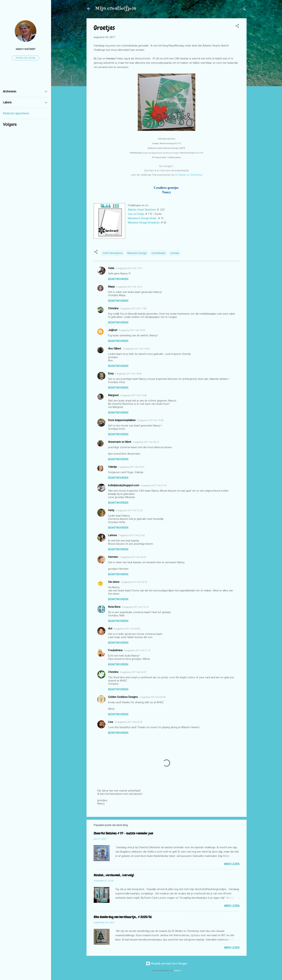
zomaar (175, 253)
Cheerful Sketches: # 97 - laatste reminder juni (123, 833)
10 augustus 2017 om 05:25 (128, 722)
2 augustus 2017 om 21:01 (154, 485)
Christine (113, 308)
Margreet (113, 395)
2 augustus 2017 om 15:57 (129, 268)
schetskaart (158, 253)
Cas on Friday (136, 214)
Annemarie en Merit (120, 442)
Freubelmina (115, 650)
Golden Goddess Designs (123, 697)
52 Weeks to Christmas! (189, 175)
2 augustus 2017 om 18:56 (128, 374)
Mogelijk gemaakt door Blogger (167, 963)
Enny (111, 374)
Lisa (111, 722)
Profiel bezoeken (26, 58)
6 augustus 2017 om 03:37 (133, 672)
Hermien (113, 557)
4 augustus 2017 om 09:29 (127, 629)
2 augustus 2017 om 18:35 (132, 330)
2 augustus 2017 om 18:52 (136, 349)
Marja (111, 287)
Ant (110, 629)
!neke (111, 268)
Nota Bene (114, 607)
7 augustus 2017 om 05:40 (152, 697)
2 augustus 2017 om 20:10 (146, 442)
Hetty (111, 510)
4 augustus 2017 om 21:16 (137, 650)
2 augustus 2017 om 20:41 (131, 467)
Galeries (177, 971)
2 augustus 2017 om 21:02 (129, 510)
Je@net (113, 330)
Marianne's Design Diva (141, 218)
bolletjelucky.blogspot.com (124, 485)
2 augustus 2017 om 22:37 (134, 582)
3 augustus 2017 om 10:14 (135, 607)
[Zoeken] (244, 10)
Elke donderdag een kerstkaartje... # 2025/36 (123, 917)
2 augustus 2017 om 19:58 (150, 420)
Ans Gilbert (115, 349)
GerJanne (114, 582)
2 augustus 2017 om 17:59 (133, 308)
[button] (237, 26)
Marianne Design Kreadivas (144, 223)
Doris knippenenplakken (122, 420)
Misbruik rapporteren (16, 113)
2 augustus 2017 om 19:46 (133, 395)
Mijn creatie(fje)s (116, 9)
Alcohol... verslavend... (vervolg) (114, 875)
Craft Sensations (113, 253)
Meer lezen (232, 864)
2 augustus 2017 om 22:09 (133, 557)
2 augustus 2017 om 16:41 (129, 287)
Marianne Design (137, 253)
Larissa (112, 535)
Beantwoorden (118, 279)
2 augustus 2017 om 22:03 (131, 535)
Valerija (112, 467)
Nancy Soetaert (26, 49)
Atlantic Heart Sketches (142, 210)
